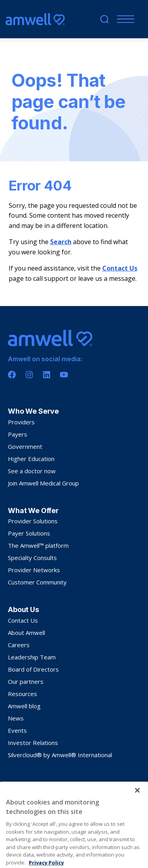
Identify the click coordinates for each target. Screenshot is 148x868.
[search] (104, 19)
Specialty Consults (32, 558)
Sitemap (84, 783)
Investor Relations (33, 743)
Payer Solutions (29, 533)
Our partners (26, 681)
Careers (19, 645)
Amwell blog (24, 706)
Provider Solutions (33, 521)
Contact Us (120, 268)
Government (25, 446)
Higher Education (31, 459)
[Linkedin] (47, 375)
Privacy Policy (22, 783)
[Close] (137, 805)
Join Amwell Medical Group (43, 483)
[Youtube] (64, 375)
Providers (21, 422)
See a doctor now (32, 471)
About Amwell (26, 633)
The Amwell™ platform (38, 545)
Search (61, 242)
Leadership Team (32, 657)
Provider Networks (34, 570)
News (16, 718)
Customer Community (37, 582)
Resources (22, 694)
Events (17, 730)
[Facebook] (12, 375)
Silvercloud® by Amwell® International (60, 755)
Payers (18, 434)
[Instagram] (29, 375)
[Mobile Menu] (124, 19)
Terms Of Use (56, 783)
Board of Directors (33, 669)
